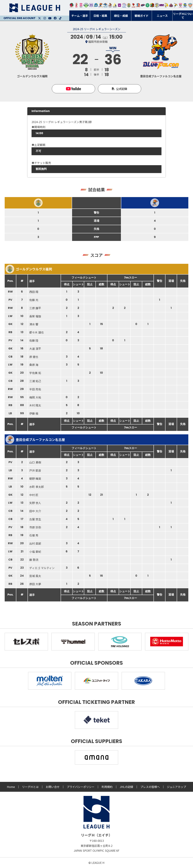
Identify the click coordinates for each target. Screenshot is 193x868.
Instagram (45, 18)
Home (11, 787)
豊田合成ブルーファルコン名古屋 (101, 5)
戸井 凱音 (35, 470)
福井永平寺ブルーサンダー (96, 5)
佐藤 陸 (34, 340)
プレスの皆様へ (150, 787)
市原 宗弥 (35, 527)
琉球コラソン (138, 5)
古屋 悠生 (35, 519)
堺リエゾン (119, 5)
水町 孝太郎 (37, 487)
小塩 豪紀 (35, 552)
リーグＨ (35, 8)
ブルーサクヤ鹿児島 (185, 5)
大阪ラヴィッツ (166, 5)
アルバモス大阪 (115, 5)
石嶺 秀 (34, 535)
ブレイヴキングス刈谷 (110, 5)
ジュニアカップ (176, 787)
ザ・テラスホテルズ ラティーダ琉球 (190, 5)
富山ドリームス (91, 5)
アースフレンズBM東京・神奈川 (86, 5)
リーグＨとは (30, 787)
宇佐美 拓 (35, 373)
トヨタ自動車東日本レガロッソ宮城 (72, 5)
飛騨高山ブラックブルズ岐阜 (152, 5)
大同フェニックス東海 (105, 5)
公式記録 (122, 89)
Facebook (55, 18)
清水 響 (34, 324)
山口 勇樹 (35, 462)
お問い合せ (53, 787)
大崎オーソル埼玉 (76, 5)
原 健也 (34, 357)
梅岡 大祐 (35, 397)
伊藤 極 (34, 413)
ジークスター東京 (81, 5)
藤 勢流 (34, 560)
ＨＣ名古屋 (157, 5)
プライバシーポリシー (81, 787)
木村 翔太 (35, 405)
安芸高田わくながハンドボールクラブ (124, 5)
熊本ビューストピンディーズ (180, 5)
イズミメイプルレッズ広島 (171, 5)
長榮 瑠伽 (35, 316)
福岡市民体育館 (98, 42)
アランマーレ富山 (143, 5)
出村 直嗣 (35, 543)
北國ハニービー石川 (148, 5)
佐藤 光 (34, 300)
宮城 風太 (35, 576)
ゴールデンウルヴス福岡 (129, 5)
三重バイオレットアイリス (162, 5)
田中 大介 (35, 511)
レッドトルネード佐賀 (133, 5)
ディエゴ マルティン (42, 568)
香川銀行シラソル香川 (176, 5)
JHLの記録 (126, 787)
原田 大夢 (35, 584)
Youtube (50, 18)
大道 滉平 (35, 349)
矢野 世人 (35, 503)
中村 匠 (34, 495)
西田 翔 (34, 292)
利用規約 (107, 787)
